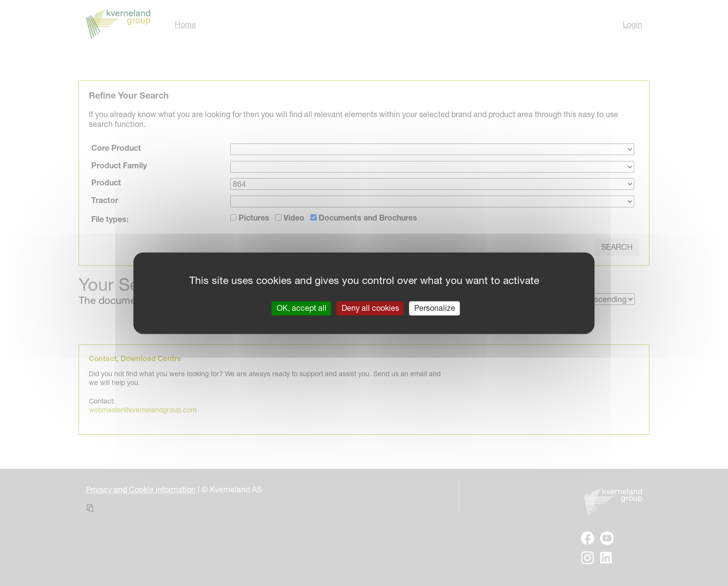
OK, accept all (302, 308)
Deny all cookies (370, 308)
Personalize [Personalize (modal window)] (435, 308)
